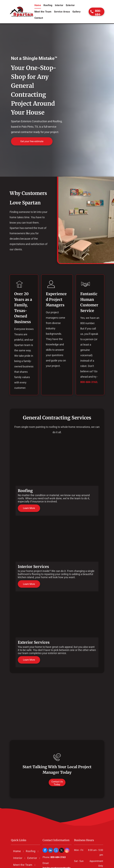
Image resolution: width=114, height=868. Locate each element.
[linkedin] (51, 851)
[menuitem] (38, 5)
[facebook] (45, 851)
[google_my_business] (56, 851)
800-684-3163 (89, 382)
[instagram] (67, 851)
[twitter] (62, 851)
